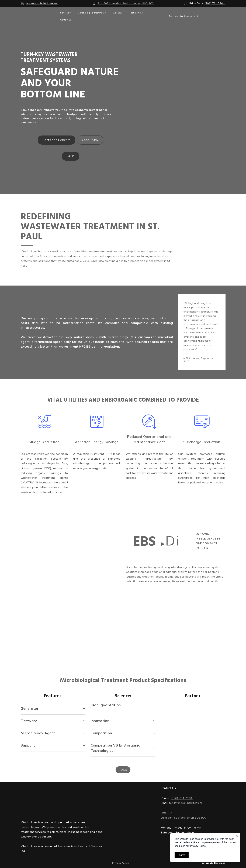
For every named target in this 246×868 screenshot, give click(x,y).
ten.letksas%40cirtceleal (186, 803)
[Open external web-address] (38, 16)
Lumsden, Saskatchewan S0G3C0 (183, 818)
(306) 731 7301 (182, 798)
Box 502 (167, 813)
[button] (183, 16)
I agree (182, 855)
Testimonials (136, 13)
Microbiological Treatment (91, 13)
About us (118, 13)
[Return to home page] (62, 800)
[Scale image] (44, 591)
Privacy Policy (120, 863)
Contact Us (66, 20)
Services (65, 13)
